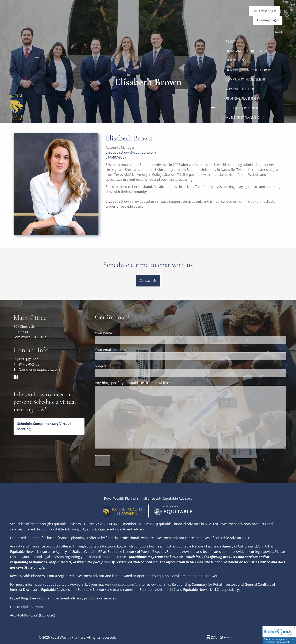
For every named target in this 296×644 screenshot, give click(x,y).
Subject (117, 366)
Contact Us (148, 281)
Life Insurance (237, 175)
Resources (251, 194)
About (231, 41)
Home (278, 32)
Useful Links (252, 204)
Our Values (235, 60)
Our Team (233, 51)
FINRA (142, 524)
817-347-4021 (29, 359)
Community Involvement (245, 79)
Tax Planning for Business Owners (254, 136)
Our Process (257, 51)
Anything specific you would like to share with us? (133, 383)
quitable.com (33, 607)
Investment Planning (243, 117)
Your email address (127, 350)
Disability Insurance (242, 184)
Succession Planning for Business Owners (253, 163)
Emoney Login (268, 20)
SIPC (152, 524)
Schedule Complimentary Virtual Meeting (44, 426)
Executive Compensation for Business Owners (249, 148)
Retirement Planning (242, 108)
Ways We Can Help (240, 89)
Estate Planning (239, 127)
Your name (120, 333)
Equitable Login (264, 11)
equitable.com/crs (126, 585)
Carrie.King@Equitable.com (39, 370)
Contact (276, 194)
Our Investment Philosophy (248, 70)
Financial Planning (241, 98)
